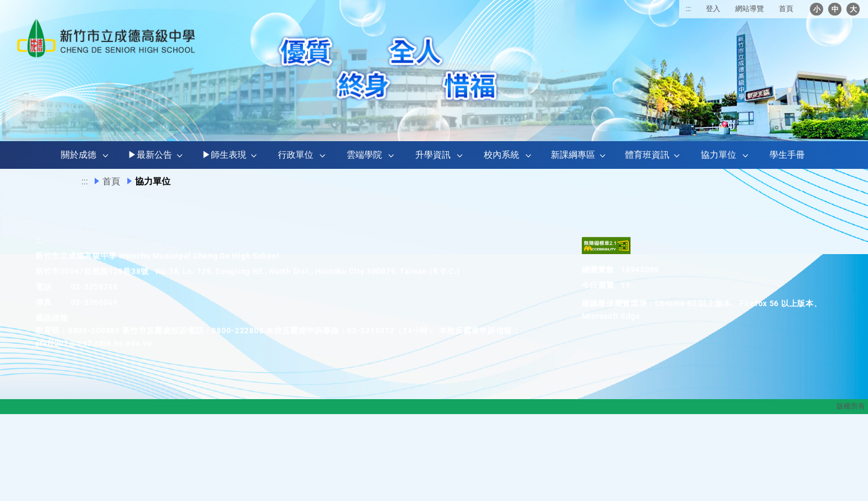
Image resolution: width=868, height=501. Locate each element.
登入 (713, 9)
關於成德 (79, 155)
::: (688, 9)
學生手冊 (787, 155)
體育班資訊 (647, 155)
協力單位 (719, 155)
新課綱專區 (573, 155)
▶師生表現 (224, 155)
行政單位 (296, 155)
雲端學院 (364, 155)
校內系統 (502, 155)
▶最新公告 (150, 155)
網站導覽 (750, 9)
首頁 (786, 9)
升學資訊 (433, 155)
